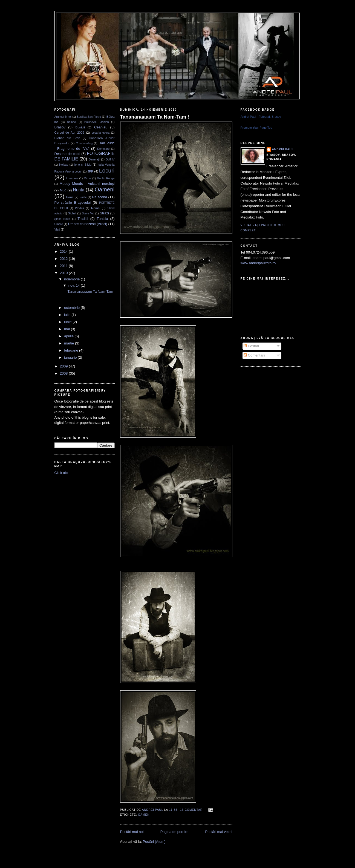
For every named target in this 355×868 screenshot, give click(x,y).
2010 (64, 273)
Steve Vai (88, 213)
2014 (64, 252)
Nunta (79, 190)
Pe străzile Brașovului (73, 202)
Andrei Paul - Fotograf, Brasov (261, 117)
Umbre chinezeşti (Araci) (88, 224)
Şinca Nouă (62, 219)
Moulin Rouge (106, 178)
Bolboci (72, 122)
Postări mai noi (132, 832)
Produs (80, 208)
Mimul (88, 178)
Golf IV (110, 159)
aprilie (69, 336)
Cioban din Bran (67, 138)
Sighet (72, 213)
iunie (68, 322)
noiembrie (72, 279)
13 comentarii (192, 810)
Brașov (60, 127)
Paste (83, 197)
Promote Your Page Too (256, 128)
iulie (68, 315)
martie (70, 343)
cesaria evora (101, 133)
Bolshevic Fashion (97, 122)
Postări (251, 346)
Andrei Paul (153, 810)
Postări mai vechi (219, 832)
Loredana (72, 178)
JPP (90, 171)
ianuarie (71, 357)
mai (67, 329)
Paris (70, 197)
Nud (63, 190)
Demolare (103, 149)
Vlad (57, 230)
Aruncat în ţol (63, 117)
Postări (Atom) (154, 842)
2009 (64, 366)
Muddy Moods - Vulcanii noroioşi (87, 184)
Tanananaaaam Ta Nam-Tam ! (155, 117)
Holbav (64, 165)
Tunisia (102, 219)
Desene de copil (67, 154)
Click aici (61, 473)
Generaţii (94, 159)
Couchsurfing (84, 143)
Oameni (105, 189)
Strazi (104, 213)
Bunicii (80, 127)
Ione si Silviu (83, 165)
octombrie (72, 308)
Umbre (59, 224)
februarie (72, 350)
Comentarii (254, 355)
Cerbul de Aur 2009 (70, 132)
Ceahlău (101, 127)
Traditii (83, 219)
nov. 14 (75, 285)
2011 (64, 266)
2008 (64, 373)
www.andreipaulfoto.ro (258, 263)
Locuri (107, 170)
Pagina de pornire (174, 832)
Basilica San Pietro (89, 117)
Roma (95, 208)
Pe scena (100, 197)
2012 (64, 259)
